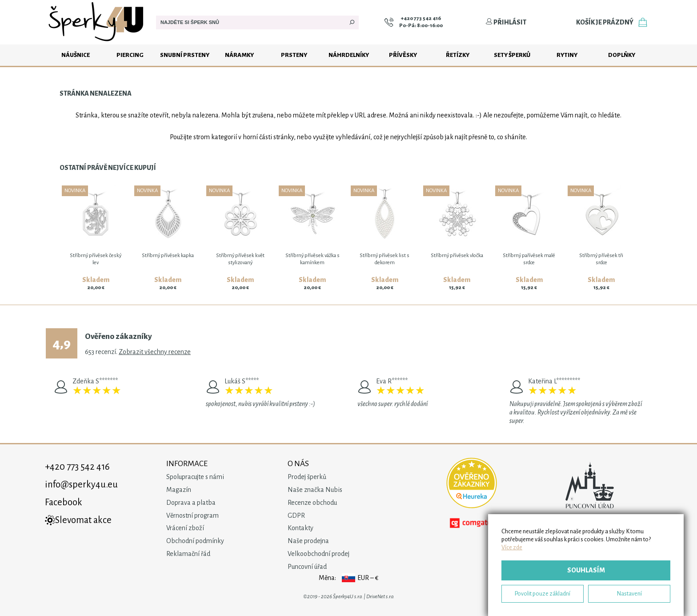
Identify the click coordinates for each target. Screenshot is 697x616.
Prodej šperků (307, 477)
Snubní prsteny (185, 55)
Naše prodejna (308, 541)
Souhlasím (586, 570)
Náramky (239, 55)
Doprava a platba (191, 503)
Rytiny (567, 55)
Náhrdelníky (349, 55)
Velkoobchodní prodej (318, 554)
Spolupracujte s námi (195, 477)
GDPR (296, 515)
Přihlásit (506, 22)
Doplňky (622, 55)
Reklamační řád (188, 554)
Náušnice (76, 55)
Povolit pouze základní (543, 594)
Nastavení (629, 594)
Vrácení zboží (185, 528)
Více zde (512, 547)
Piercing (130, 55)
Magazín (179, 490)
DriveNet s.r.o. (380, 597)
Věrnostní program (192, 515)
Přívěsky (403, 55)
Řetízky (458, 55)
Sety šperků (512, 55)
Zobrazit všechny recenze (155, 352)
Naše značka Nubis (315, 490)
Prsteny (294, 55)
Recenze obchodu (312, 503)
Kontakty (300, 528)
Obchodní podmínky (195, 541)
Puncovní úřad (307, 567)
